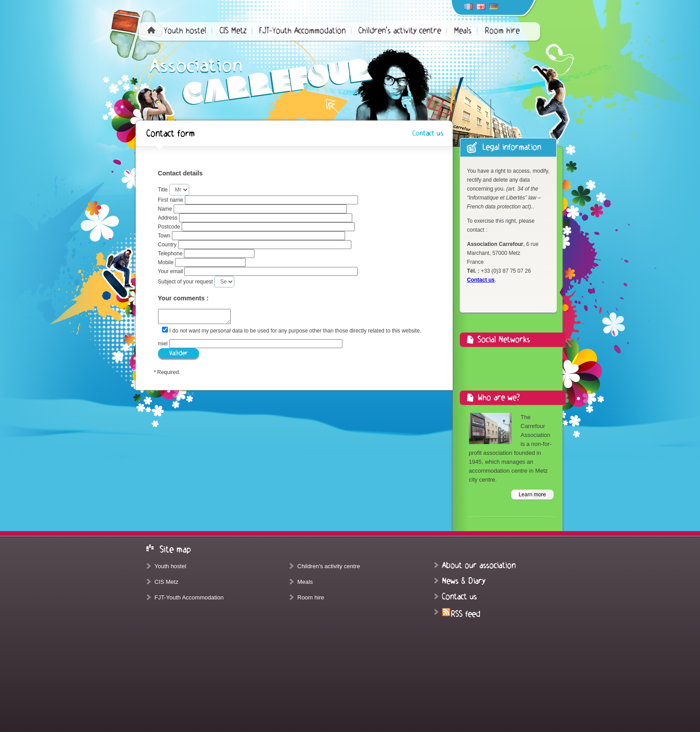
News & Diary (464, 581)
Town (165, 236)
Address (169, 218)
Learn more (532, 495)
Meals (463, 31)
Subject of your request (186, 282)
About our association (479, 566)
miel (164, 344)
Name (166, 209)
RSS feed (461, 614)
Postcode (170, 227)
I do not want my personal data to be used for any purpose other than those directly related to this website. (295, 331)
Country (168, 245)
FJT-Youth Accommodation (302, 31)
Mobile (167, 262)
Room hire (502, 31)
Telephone (171, 254)
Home (151, 30)
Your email (171, 271)
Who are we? (499, 398)
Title (164, 190)
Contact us (428, 133)
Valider (179, 353)
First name (171, 200)
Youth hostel (185, 31)
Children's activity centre (400, 31)
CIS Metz (233, 31)
